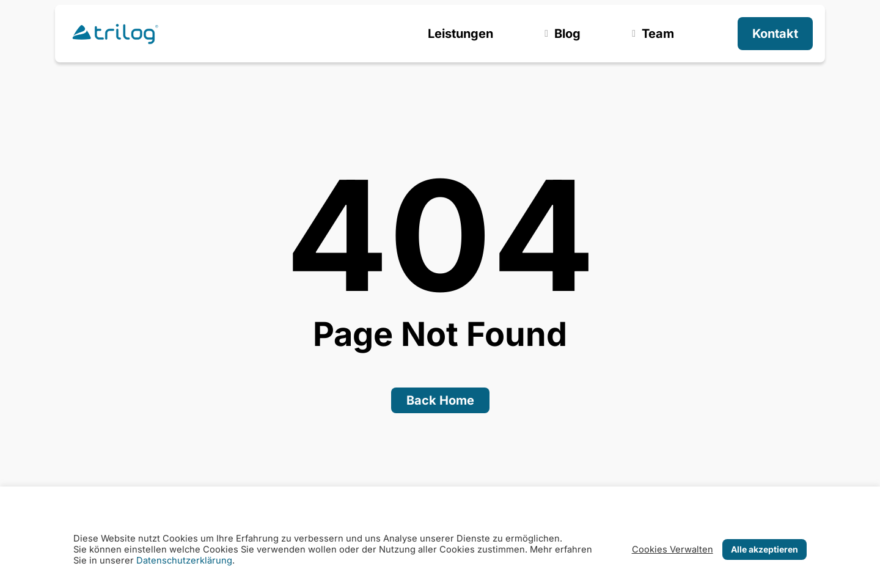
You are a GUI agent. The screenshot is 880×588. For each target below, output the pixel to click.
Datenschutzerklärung (184, 560)
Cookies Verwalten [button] (673, 549)
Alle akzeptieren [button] (765, 549)
